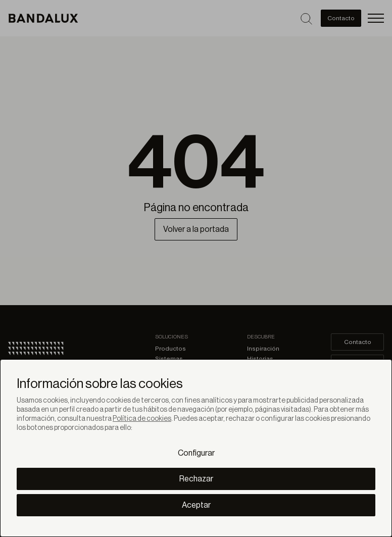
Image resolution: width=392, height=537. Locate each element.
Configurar (196, 453)
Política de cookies (142, 419)
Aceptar (196, 505)
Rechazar (196, 479)
